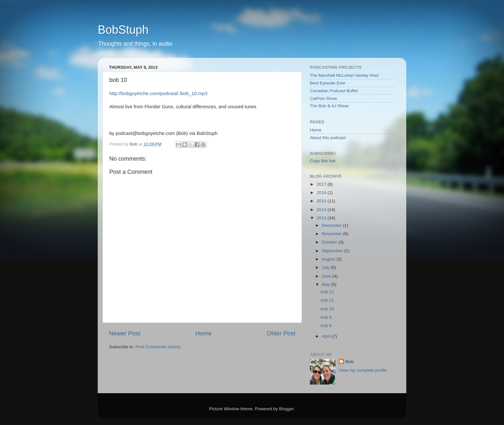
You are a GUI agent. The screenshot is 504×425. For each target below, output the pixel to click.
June (327, 276)
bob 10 (327, 309)
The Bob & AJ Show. (330, 106)
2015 (322, 201)
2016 (322, 193)
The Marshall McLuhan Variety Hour (344, 75)
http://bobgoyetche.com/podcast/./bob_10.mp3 (158, 93)
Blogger (286, 409)
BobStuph (123, 30)
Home (203, 333)
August (329, 259)
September (333, 251)
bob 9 (326, 317)
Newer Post (125, 333)
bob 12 (327, 292)
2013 (322, 218)
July (326, 267)
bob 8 (326, 326)
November (332, 234)
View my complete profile (363, 370)
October (330, 242)
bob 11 (327, 300)
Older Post (281, 333)
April (327, 336)
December (332, 225)
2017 (322, 184)
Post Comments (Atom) (158, 347)
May (326, 284)
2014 (322, 210)
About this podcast (328, 138)
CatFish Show (323, 98)
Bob (349, 362)
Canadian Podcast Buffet (334, 91)
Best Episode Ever (328, 83)
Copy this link (323, 161)
